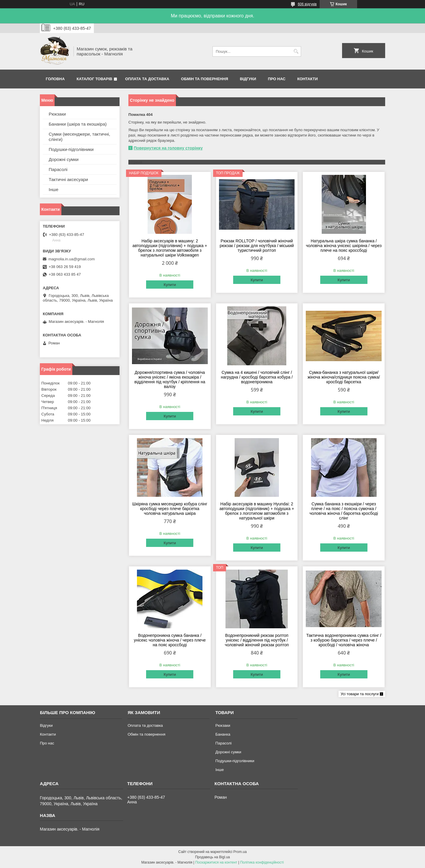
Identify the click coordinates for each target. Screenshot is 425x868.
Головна (55, 79)
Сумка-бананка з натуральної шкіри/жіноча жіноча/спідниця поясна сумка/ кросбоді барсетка (344, 377)
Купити (170, 285)
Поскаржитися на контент (216, 862)
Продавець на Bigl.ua (212, 857)
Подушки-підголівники (71, 149)
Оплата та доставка (147, 79)
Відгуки (248, 79)
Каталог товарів (94, 79)
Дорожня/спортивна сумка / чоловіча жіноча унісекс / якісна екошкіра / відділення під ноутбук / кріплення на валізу (170, 379)
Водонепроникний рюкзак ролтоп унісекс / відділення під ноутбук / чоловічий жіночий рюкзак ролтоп (257, 640)
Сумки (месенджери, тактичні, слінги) (79, 137)
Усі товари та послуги (360, 694)
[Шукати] (296, 51)
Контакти (308, 79)
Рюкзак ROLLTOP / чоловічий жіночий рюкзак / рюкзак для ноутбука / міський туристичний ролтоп (257, 246)
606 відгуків (307, 4)
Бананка (223, 734)
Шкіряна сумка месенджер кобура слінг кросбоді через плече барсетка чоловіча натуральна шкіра (170, 509)
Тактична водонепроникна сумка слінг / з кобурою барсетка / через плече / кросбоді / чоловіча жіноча (344, 640)
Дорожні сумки (64, 159)
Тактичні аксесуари (68, 179)
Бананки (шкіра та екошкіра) (78, 124)
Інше (54, 189)
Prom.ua (240, 852)
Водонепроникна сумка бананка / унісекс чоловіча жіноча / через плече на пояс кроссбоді (170, 640)
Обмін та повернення (204, 79)
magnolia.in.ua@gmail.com (72, 259)
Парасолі (58, 169)
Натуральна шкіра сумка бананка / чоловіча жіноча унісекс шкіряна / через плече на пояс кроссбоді (344, 246)
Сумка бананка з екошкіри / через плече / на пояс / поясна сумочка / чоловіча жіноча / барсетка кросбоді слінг (344, 511)
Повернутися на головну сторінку (168, 148)
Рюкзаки (57, 114)
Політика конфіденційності (262, 862)
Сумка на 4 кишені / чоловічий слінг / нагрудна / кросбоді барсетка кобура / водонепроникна (257, 377)
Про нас (277, 79)
